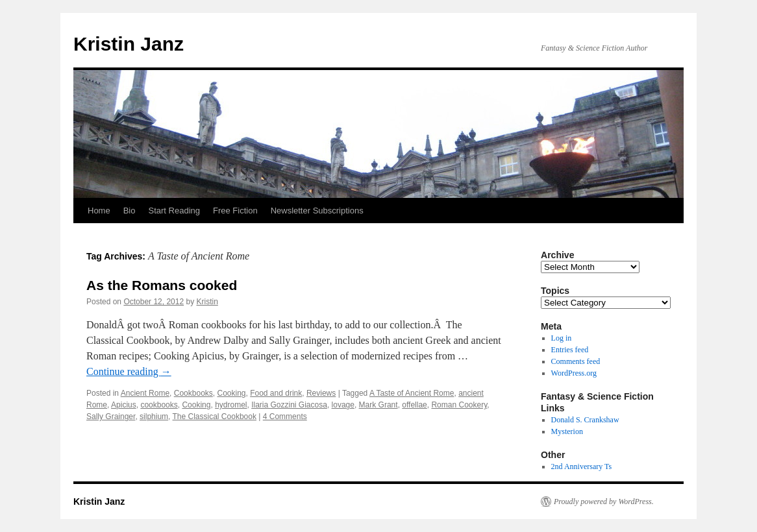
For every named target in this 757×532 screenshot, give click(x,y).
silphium (154, 417)
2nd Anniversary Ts (582, 466)
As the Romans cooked (162, 285)
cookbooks (159, 405)
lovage (343, 405)
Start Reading (174, 211)
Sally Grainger (111, 417)
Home (99, 211)
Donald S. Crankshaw (585, 420)
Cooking (231, 393)
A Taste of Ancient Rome (412, 393)
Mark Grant (378, 405)
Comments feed (576, 361)
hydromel (231, 405)
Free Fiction (235, 211)
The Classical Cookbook (215, 417)
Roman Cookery (459, 405)
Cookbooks (193, 393)
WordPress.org (574, 373)
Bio (130, 211)
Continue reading (129, 371)
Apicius (124, 405)
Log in (562, 338)
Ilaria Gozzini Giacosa (289, 405)
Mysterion (567, 431)
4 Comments (285, 417)
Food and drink (276, 393)
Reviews (321, 393)
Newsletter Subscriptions (317, 211)
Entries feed (570, 350)
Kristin (207, 302)
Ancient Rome (145, 393)
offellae (414, 405)
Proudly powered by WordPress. (604, 502)
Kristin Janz (129, 44)
